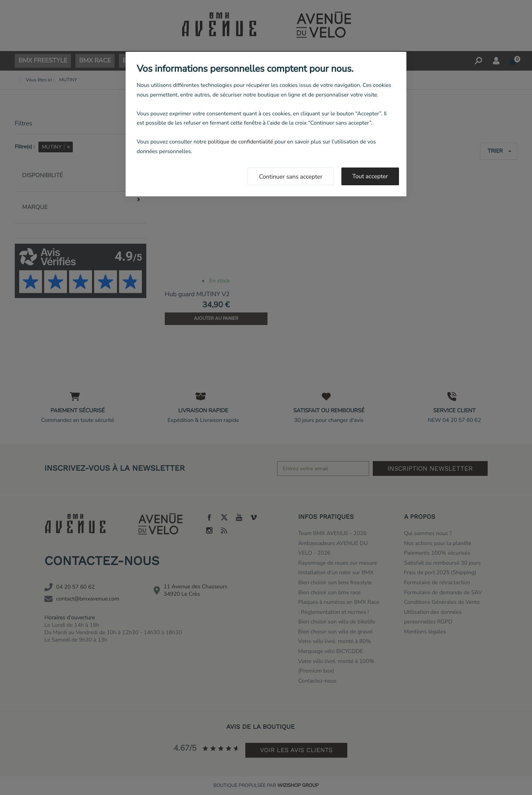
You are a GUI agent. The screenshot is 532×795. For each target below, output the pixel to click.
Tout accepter (370, 176)
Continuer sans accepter (291, 177)
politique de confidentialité (240, 142)
